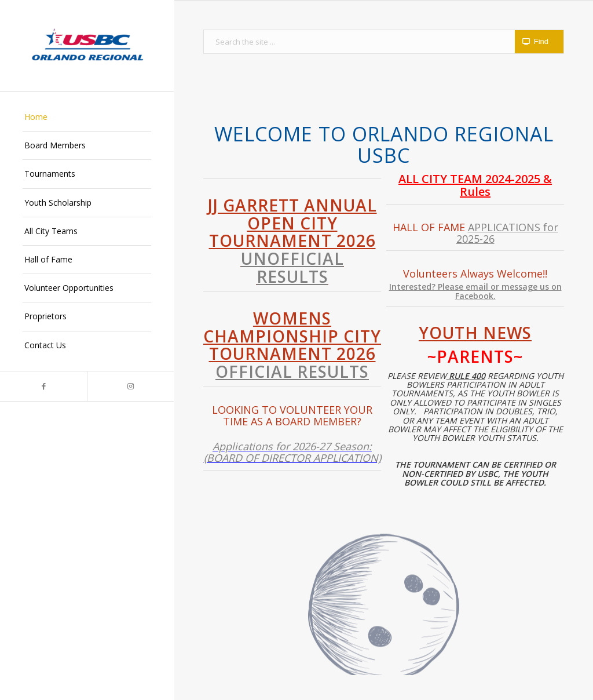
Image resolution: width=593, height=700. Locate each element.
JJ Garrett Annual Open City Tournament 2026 (292, 241)
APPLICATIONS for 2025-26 (507, 233)
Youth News (475, 333)
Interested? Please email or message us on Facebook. (475, 291)
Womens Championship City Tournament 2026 (292, 345)
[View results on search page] (539, 42)
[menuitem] (87, 117)
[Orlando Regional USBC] (87, 45)
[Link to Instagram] (130, 386)
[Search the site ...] (384, 42)
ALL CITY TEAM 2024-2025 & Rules (475, 185)
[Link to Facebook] (43, 386)
